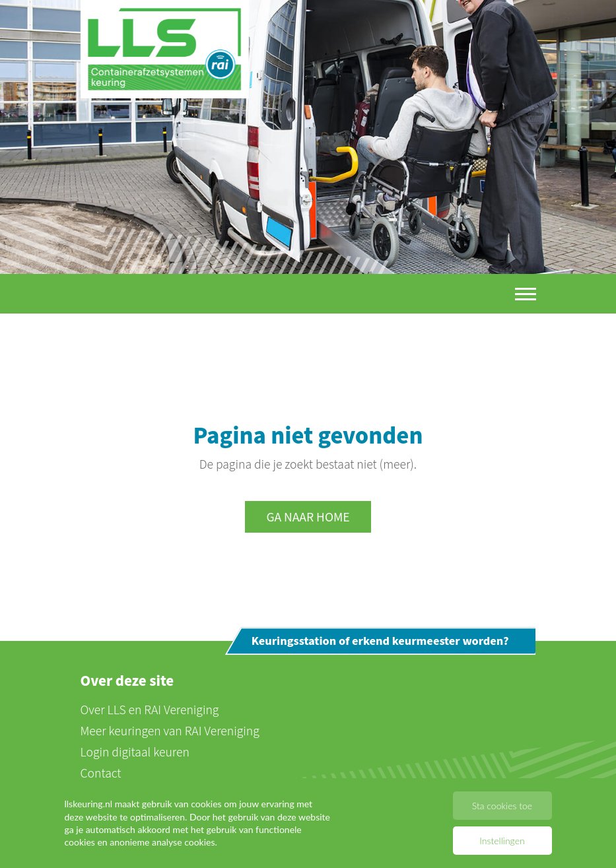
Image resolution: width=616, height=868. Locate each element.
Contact (101, 773)
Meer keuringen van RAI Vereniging (170, 730)
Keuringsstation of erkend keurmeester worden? (380, 641)
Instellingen (502, 841)
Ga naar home (308, 517)
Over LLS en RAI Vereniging (150, 709)
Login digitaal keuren (135, 751)
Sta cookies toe (502, 806)
